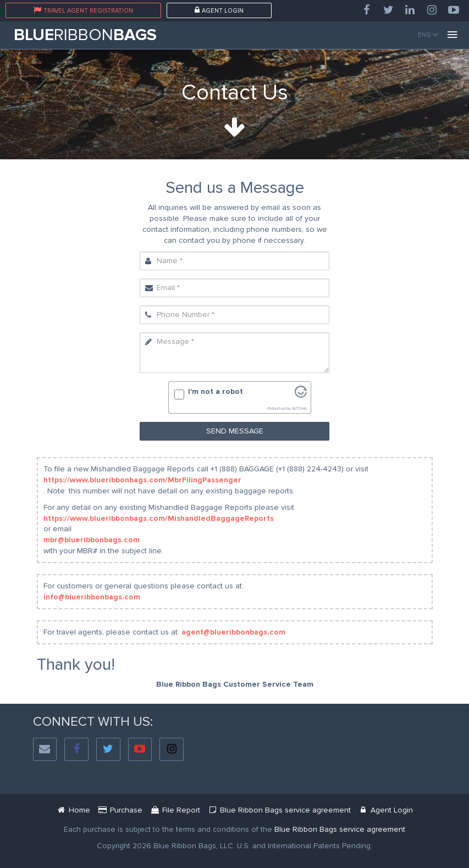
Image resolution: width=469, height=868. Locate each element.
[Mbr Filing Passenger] (175, 810)
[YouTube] (454, 10)
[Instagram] (432, 10)
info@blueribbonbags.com (92, 597)
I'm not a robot (216, 391)
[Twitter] (388, 10)
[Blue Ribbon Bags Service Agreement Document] (279, 810)
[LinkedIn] (410, 10)
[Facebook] (366, 10)
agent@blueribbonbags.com (233, 632)
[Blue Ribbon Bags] (73, 810)
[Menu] (453, 35)
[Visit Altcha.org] (301, 395)
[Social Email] (45, 750)
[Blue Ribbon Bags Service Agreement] (340, 829)
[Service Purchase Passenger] (120, 810)
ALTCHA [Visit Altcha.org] (299, 408)
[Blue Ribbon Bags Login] (386, 810)
